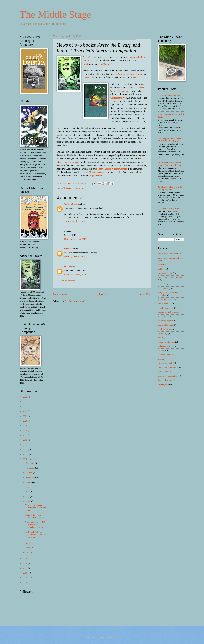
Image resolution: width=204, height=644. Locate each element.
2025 (25, 397)
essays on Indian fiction (168, 254)
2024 (25, 402)
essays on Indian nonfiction (170, 258)
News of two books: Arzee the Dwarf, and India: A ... (36, 508)
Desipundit (68, 188)
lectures (161, 350)
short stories (79, 188)
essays (161, 338)
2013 (25, 445)
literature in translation (168, 367)
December (30, 463)
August (29, 482)
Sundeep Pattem (71, 204)
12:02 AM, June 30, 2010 (75, 275)
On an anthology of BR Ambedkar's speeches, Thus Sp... (35, 525)
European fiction (165, 273)
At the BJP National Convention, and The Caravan (35, 534)
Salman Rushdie (104, 169)
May (28, 497)
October (29, 473)
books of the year (166, 329)
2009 (25, 559)
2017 (25, 435)
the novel (162, 265)
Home (103, 294)
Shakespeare (163, 384)
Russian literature (166, 321)
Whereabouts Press (119, 98)
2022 (25, 411)
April (28, 501)
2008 (25, 563)
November (30, 468)
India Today (121, 74)
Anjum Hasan (96, 176)
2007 (25, 568)
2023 (25, 407)
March (29, 543)
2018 (25, 430)
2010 (25, 459)
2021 (25, 416)
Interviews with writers (168, 312)
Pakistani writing (165, 346)
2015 (25, 440)
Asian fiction (164, 317)
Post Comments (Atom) (75, 301)
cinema (161, 359)
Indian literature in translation (171, 277)
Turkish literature (166, 325)
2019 (25, 426)
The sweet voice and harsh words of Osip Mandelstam (170, 164)
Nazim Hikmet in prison (169, 208)
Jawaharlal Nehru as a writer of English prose (170, 188)
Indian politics (164, 304)
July (28, 487)
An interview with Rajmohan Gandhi (34, 516)
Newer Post (60, 294)
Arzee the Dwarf (165, 300)
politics (161, 269)
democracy (163, 333)
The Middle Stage (56, 14)
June (28, 492)
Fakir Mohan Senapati (94, 172)
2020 (25, 421)
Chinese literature (166, 355)
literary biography (166, 363)
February (30, 548)
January (29, 553)
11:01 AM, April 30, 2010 (75, 239)
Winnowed (69, 249)
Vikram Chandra (120, 169)
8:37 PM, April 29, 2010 (74, 221)
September (30, 477)
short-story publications (168, 376)
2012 (25, 449)
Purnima (68, 266)
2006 (25, 573)
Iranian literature (165, 380)
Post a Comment (68, 281)
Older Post (145, 294)
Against (169, 95)
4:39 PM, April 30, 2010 (74, 257)
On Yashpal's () (170, 140)
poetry (161, 284)
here (135, 78)
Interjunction (89, 78)
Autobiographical (166, 308)
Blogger (115, 638)
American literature (166, 342)
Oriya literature (165, 372)
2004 (25, 583)
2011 (25, 454)
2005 (25, 578)
